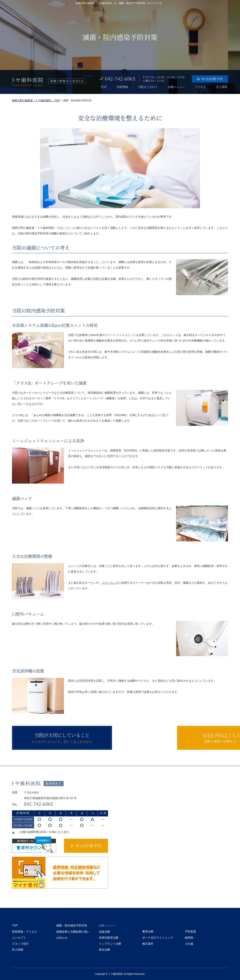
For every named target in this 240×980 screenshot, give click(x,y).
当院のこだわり (148, 87)
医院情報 (122, 87)
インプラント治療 (110, 944)
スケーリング (110, 583)
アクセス (201, 87)
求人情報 (222, 87)
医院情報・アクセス (25, 932)
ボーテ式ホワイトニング (158, 938)
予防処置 (190, 931)
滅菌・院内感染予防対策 (72, 925)
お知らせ (62, 938)
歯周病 (189, 938)
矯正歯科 (148, 944)
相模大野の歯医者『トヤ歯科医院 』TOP (36, 100)
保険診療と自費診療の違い (73, 932)
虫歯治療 (104, 932)
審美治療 (148, 931)
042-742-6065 (120, 78)
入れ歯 (189, 944)
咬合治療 (104, 950)
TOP (103, 87)
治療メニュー (176, 87)
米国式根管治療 (109, 938)
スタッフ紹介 (20, 944)
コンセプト (19, 938)
